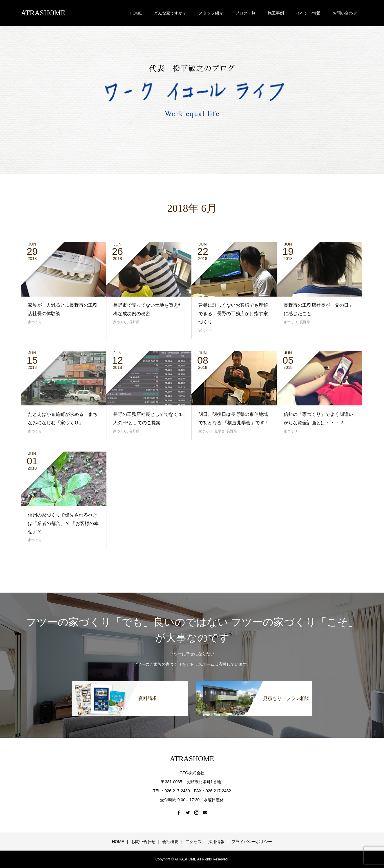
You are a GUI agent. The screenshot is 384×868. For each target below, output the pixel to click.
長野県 (134, 322)
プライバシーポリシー (252, 842)
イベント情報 (308, 13)
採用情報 (216, 842)
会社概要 (170, 842)
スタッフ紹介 (211, 13)
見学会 (220, 431)
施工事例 (276, 13)
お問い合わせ (345, 13)
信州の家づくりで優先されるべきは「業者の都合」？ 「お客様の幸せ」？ (63, 523)
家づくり (35, 322)
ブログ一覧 (245, 13)
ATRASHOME (43, 13)
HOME (136, 13)
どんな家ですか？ (170, 13)
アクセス (193, 842)
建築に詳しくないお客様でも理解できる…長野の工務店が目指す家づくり (233, 314)
